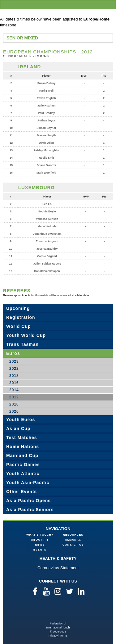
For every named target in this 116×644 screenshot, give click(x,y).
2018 (14, 376)
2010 (14, 404)
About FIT (40, 540)
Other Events (21, 492)
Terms (64, 636)
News (40, 545)
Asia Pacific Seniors (30, 510)
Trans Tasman (22, 344)
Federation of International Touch (58, 612)
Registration (21, 317)
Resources (73, 535)
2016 (14, 383)
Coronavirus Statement (58, 568)
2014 (14, 390)
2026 (14, 411)
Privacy (53, 636)
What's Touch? (40, 535)
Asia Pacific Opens (28, 501)
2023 (14, 361)
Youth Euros (21, 420)
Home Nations (23, 447)
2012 (14, 397)
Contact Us (73, 545)
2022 (14, 369)
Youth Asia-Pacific (28, 483)
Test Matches (22, 438)
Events (40, 550)
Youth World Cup (26, 335)
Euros (13, 353)
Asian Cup (18, 429)
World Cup (19, 326)
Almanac (73, 540)
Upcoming (18, 308)
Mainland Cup (22, 456)
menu (110, 5)
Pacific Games (23, 465)
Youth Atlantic (23, 474)
